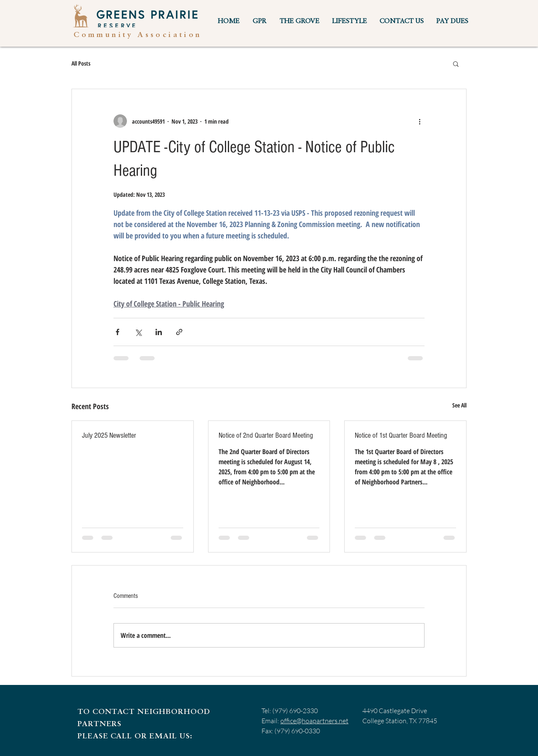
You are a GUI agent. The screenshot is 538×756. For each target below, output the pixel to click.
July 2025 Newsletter (109, 435)
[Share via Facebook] (117, 332)
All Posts (81, 63)
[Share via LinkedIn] (159, 332)
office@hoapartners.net (314, 721)
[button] (259, 22)
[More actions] (419, 121)
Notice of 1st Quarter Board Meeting (401, 435)
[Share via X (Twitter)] (138, 332)
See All (459, 405)
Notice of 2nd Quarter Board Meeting (266, 435)
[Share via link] (179, 332)
